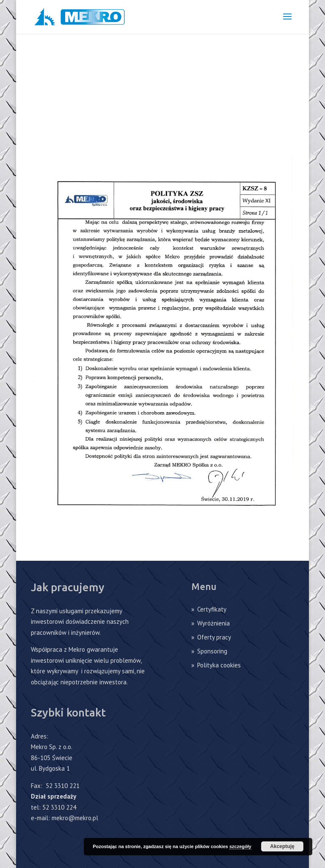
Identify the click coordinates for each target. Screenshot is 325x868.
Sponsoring (212, 651)
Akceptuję (282, 846)
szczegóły (240, 846)
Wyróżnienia (213, 623)
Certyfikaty (212, 609)
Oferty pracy (214, 637)
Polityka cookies (219, 665)
